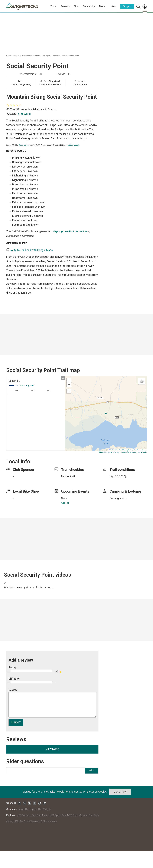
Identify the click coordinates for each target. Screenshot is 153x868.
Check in (75, 74)
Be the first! (68, 476)
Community (89, 6)
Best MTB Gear (70, 815)
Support (127, 6)
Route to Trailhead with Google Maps (31, 250)
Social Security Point (70, 56)
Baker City (56, 56)
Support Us (35, 809)
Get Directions (29, 74)
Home (9, 56)
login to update (117, 481)
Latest (113, 6)
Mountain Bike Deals (89, 815)
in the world (24, 114)
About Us (23, 809)
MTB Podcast (23, 815)
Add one (65, 503)
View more (52, 749)
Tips (76, 6)
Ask (92, 770)
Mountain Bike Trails (21, 56)
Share (62, 74)
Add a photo (48, 74)
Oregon (47, 56)
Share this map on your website (135, 452)
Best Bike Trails (40, 815)
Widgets (47, 809)
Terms (46, 821)
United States (37, 56)
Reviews (65, 6)
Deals (102, 6)
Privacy (53, 821)
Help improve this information (70, 231)
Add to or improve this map (109, 452)
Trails (53, 6)
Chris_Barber (24, 145)
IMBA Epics (55, 815)
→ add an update (72, 145)
